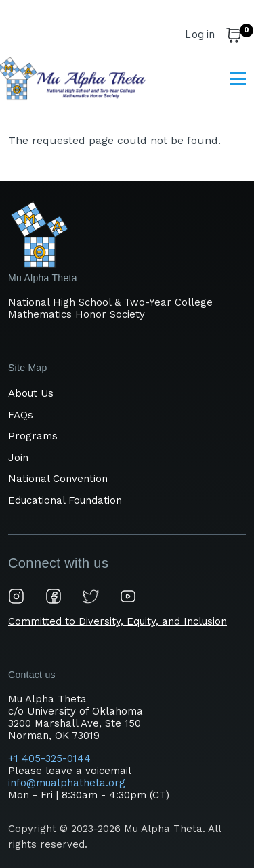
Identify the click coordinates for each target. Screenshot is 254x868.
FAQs (21, 415)
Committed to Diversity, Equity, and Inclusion (118, 621)
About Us (31, 393)
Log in (200, 34)
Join (18, 458)
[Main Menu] (238, 78)
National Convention (58, 479)
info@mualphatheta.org (67, 783)
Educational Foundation (65, 500)
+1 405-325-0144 (51, 758)
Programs (33, 436)
